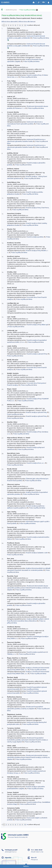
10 (25, 25)
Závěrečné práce (11, 10)
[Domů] (34, 2)
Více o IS (34, 858)
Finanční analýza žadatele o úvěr (37, 553)
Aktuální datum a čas (37, 852)
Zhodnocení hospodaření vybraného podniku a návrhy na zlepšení (25, 708)
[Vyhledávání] (39, 2)
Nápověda (8, 858)
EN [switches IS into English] (44, 2)
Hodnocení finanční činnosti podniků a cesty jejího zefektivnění (26, 37)
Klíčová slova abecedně (9, 22)
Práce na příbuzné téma (27, 10)
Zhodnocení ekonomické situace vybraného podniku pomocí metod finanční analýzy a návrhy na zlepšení (28, 588)
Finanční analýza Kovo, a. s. (36, 463)
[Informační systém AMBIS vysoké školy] (5, 2)
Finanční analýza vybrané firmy (37, 354)
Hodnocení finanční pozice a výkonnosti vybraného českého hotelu (26, 140)
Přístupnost (34, 860)
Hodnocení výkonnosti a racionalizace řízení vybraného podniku (25, 123)
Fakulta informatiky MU (21, 837)
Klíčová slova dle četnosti (27, 22)
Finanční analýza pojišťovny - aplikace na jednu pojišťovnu (26, 507)
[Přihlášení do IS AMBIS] (48, 2)
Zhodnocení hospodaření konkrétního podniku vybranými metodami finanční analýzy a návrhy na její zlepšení (27, 740)
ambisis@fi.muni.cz (11, 852)
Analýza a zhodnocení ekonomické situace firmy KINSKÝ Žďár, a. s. (28, 669)
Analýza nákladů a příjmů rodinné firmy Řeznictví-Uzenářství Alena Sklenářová (28, 620)
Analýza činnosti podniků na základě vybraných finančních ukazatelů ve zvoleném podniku (29, 569)
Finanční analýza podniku (35, 237)
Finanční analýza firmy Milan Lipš (37, 325)
